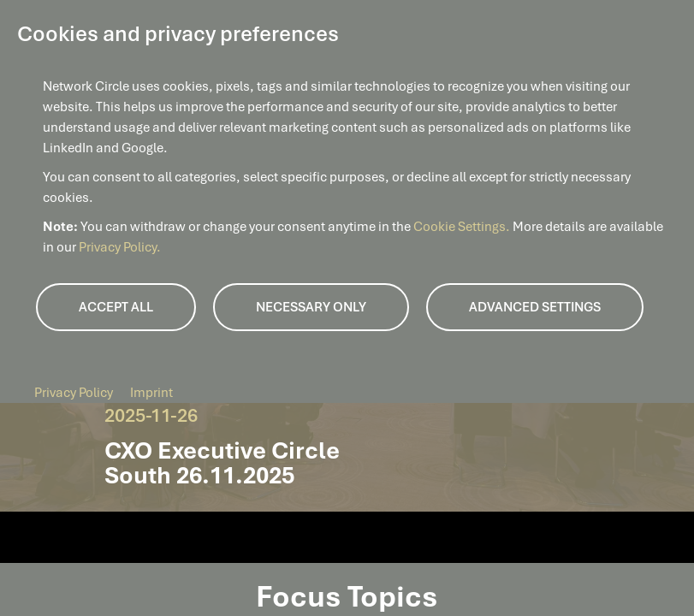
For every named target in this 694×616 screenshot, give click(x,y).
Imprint (151, 393)
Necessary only (311, 307)
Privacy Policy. (120, 247)
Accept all (116, 307)
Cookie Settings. (463, 227)
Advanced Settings (535, 307)
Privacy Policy (74, 393)
